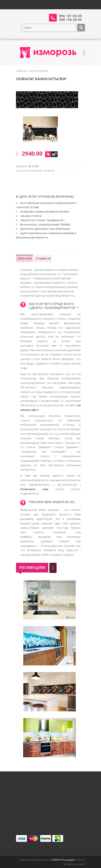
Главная (21, 71)
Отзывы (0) (43, 259)
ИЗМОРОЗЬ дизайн (63, 860)
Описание (24, 259)
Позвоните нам (34, 489)
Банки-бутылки (39, 71)
